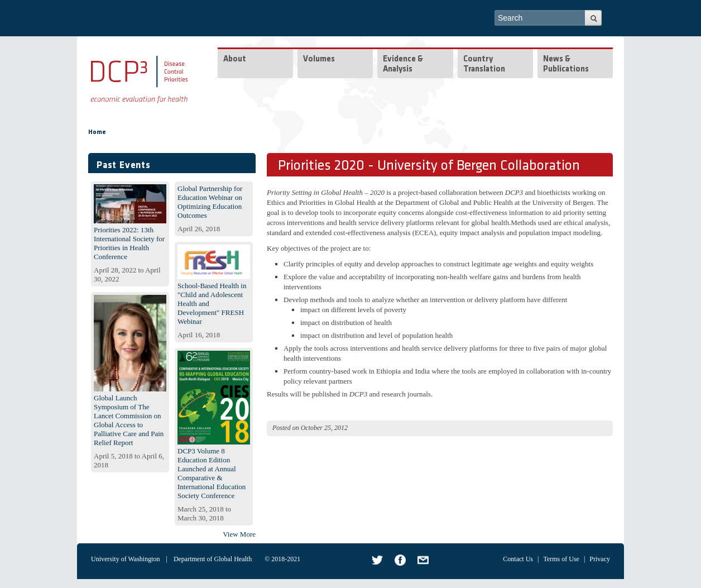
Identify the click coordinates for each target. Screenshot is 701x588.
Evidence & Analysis (403, 64)
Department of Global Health (213, 559)
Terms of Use (561, 559)
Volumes (319, 59)
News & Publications (566, 64)
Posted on (286, 428)
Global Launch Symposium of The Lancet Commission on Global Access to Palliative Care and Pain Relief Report (129, 420)
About (235, 59)
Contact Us (518, 559)
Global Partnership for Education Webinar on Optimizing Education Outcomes (210, 202)
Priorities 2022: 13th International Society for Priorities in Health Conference (129, 243)
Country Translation (484, 64)
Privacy (600, 559)
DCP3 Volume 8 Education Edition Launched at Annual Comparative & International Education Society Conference (212, 473)
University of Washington (125, 559)
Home (97, 132)
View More (239, 534)
